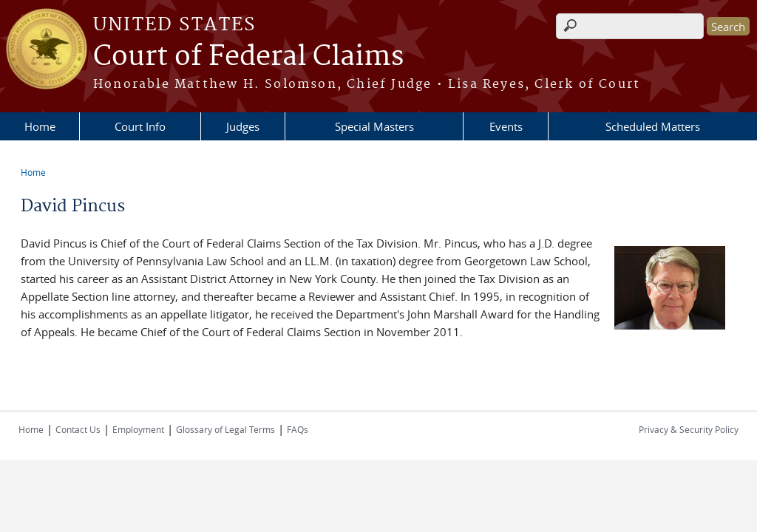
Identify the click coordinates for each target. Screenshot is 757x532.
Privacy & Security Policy (689, 429)
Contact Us (78, 429)
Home (40, 126)
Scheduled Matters (653, 126)
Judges (243, 126)
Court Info (140, 126)
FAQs (298, 429)
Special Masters (374, 126)
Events (506, 126)
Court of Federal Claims (248, 57)
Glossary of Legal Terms (225, 429)
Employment (138, 429)
